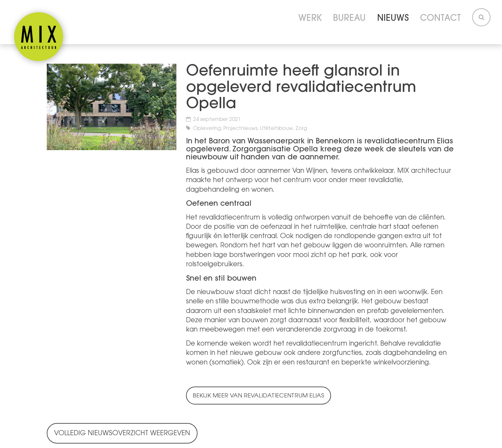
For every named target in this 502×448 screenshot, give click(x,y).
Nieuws (393, 19)
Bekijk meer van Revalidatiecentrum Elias (259, 396)
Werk (310, 19)
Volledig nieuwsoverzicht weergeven (122, 434)
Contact (441, 19)
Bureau (349, 19)
